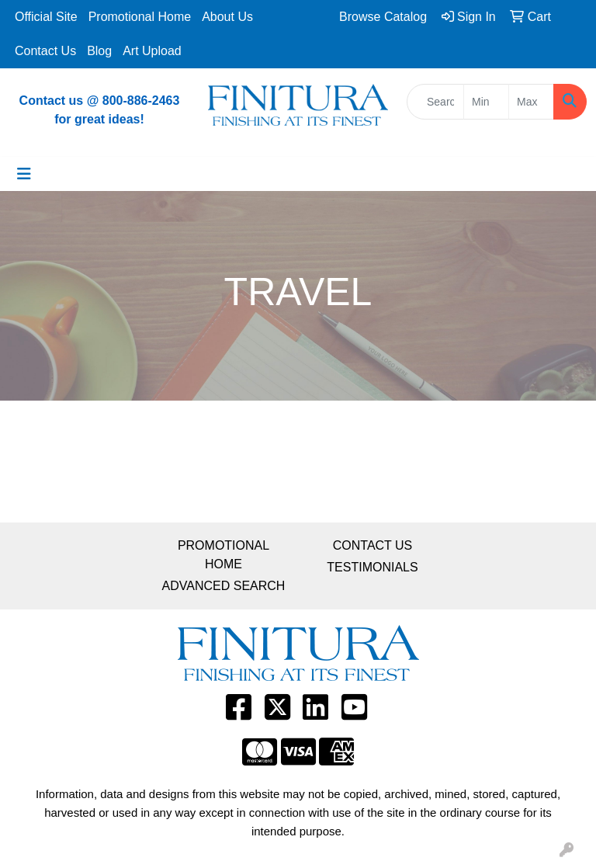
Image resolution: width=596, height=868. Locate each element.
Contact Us (45, 51)
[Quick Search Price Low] (486, 102)
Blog (99, 51)
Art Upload (152, 51)
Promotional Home (140, 17)
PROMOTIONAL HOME (223, 555)
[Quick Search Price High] (531, 102)
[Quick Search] (435, 102)
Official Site (46, 17)
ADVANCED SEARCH (224, 586)
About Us (227, 17)
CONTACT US (373, 545)
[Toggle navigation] (24, 174)
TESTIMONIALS (372, 567)
